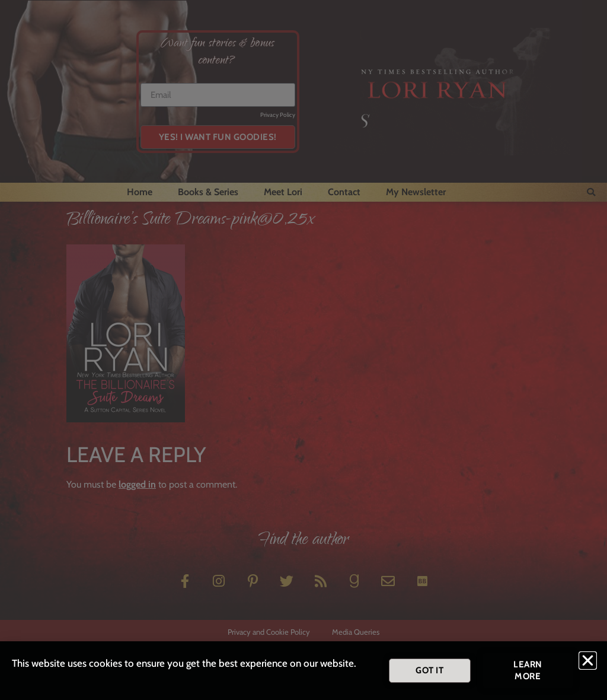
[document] (303, 350)
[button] (588, 662)
